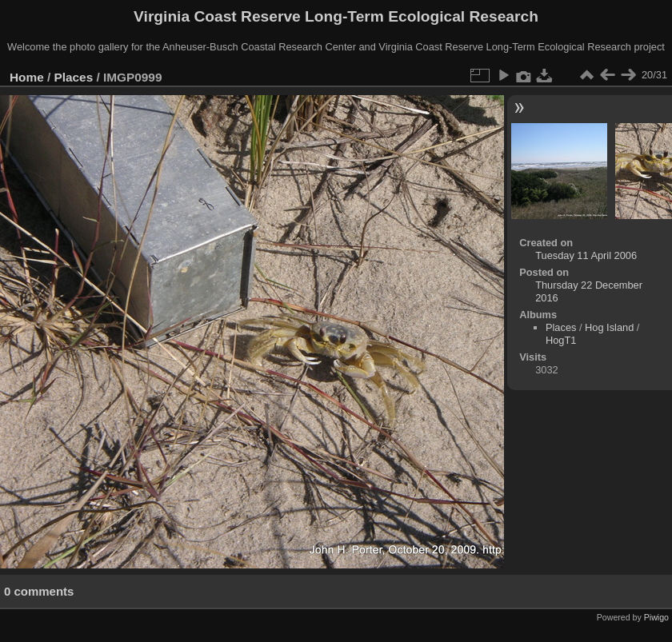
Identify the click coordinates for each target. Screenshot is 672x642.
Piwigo (656, 617)
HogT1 (561, 340)
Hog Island (609, 327)
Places (74, 77)
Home (27, 77)
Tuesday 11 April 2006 (586, 255)
